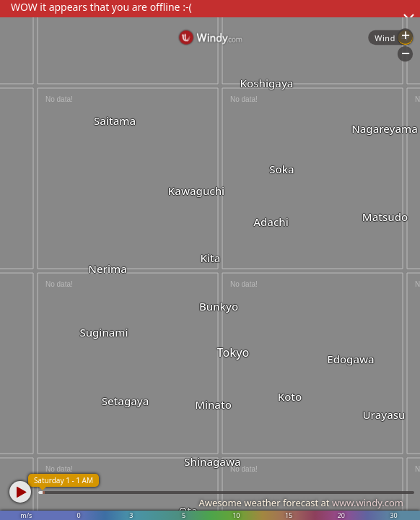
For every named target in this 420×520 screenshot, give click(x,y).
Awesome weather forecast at (301, 503)
